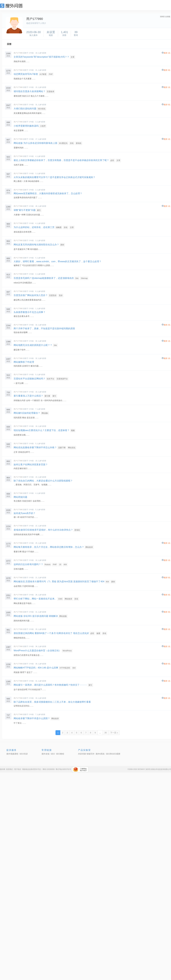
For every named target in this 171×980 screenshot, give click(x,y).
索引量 (47, 396)
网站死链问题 (20, 497)
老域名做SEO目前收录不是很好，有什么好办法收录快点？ (43, 530)
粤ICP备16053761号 (63, 769)
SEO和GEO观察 (113, 754)
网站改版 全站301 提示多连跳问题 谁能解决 (36, 616)
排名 (72, 143)
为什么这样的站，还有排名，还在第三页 (34, 227)
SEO (12, 6)
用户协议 (18, 769)
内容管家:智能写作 (86, 754)
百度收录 (51, 92)
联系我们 (10, 769)
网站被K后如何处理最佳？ (27, 413)
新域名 (79, 143)
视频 (73, 430)
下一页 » (114, 733)
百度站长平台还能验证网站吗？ (30, 379)
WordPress (67, 651)
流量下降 (62, 448)
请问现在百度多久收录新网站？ (30, 91)
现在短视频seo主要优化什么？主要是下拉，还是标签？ (42, 430)
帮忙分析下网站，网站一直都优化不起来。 (35, 599)
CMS (60, 599)
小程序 (43, 126)
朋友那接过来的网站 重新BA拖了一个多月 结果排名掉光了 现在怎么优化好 (51, 633)
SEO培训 (24, 754)
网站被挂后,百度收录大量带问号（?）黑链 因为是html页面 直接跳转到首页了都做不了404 (59, 582)
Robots (47, 564)
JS (60, 564)
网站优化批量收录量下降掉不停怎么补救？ (35, 447)
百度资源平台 (62, 379)
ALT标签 (43, 74)
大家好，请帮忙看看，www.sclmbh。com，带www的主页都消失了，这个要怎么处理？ (57, 261)
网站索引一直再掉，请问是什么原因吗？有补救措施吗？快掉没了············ (50, 685)
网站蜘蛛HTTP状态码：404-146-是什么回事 (36, 668)
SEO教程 (60, 754)
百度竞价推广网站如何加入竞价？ (31, 295)
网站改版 (63, 616)
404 (65, 564)
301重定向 (63, 143)
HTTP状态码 (65, 668)
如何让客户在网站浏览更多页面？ (31, 465)
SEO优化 (42, 109)
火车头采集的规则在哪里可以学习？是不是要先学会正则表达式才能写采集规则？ (54, 177)
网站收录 (89, 547)
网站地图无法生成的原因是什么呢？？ (33, 345)
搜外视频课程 (12, 754)
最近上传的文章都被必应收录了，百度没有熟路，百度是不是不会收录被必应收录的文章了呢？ (61, 160)
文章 (73, 57)
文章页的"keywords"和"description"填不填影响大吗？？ (41, 57)
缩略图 (59, 227)
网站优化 (72, 448)
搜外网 (3, 769)
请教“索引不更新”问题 (25, 210)
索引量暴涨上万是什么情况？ (28, 396)
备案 (98, 633)
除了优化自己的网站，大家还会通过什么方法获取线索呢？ (43, 481)
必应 (112, 160)
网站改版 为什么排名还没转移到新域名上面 (35, 143)
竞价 (61, 295)
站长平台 (51, 379)
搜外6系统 (100, 754)
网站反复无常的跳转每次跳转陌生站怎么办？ (36, 245)
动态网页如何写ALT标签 (26, 74)
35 (106, 733)
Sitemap (84, 278)
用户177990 (18, 53)
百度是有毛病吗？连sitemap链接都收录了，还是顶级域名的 (44, 278)
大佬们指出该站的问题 (25, 109)
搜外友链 (46, 754)
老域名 (77, 530)
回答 (9, 44)
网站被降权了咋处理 (24, 362)
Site (77, 278)
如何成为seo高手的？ (25, 513)
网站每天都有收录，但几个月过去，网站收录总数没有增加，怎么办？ (49, 547)
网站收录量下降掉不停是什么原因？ (32, 718)
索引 (39, 210)
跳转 (62, 245)
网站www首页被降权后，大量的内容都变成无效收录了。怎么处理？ (48, 193)
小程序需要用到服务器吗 (26, 126)
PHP (51, 74)
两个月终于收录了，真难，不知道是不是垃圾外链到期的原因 (44, 328)
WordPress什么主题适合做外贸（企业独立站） (37, 651)
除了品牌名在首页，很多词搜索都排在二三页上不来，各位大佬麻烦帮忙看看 (52, 702)
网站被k (45, 413)
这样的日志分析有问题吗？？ (28, 564)
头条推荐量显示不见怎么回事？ (30, 312)
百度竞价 (53, 295)
